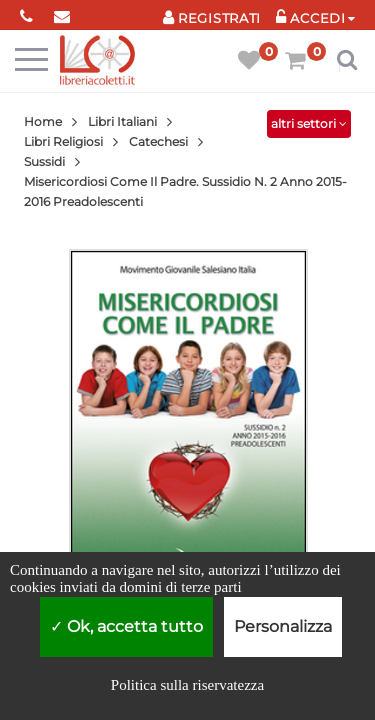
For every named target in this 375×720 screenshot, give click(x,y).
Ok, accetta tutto (126, 626)
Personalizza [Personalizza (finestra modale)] (283, 626)
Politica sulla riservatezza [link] (187, 685)
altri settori (309, 123)
